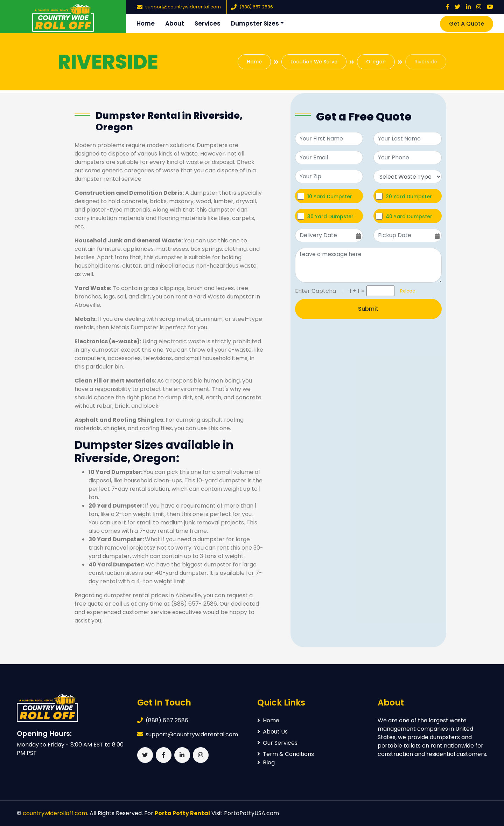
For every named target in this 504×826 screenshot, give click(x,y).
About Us (272, 732)
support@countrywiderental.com (183, 7)
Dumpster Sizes (255, 23)
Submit (368, 309)
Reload (406, 291)
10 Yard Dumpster (330, 196)
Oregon (376, 62)
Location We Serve (314, 62)
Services (208, 23)
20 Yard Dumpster (409, 196)
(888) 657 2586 (256, 7)
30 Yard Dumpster (330, 216)
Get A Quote (467, 24)
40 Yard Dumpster (409, 216)
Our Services (277, 743)
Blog (266, 762)
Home (146, 23)
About (175, 23)
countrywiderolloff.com (55, 813)
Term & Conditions (286, 754)
